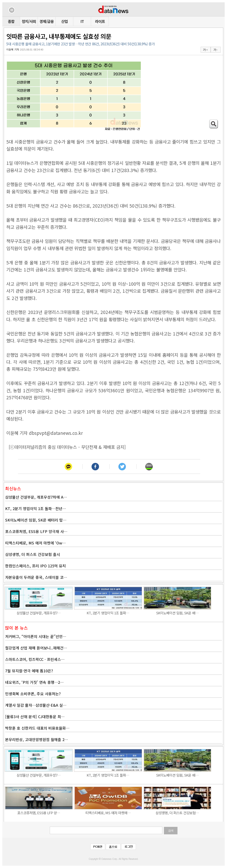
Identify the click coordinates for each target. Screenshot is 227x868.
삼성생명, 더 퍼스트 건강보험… (177, 813)
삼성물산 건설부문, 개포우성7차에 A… (36, 497)
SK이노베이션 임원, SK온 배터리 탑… (36, 520)
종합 (11, 21)
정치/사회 (29, 21)
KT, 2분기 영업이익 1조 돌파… (108, 613)
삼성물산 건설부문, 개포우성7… (39, 613)
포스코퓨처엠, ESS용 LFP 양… (39, 813)
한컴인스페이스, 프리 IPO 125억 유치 (35, 566)
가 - (215, 50)
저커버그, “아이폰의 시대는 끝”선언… (36, 636)
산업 (64, 21)
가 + (205, 50)
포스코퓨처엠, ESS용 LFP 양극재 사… (36, 531)
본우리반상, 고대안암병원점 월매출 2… (37, 739)
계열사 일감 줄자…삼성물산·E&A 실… (36, 705)
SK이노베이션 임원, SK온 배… (177, 613)
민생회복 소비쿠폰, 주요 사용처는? (33, 694)
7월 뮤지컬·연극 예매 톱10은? (29, 671)
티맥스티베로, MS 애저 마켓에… (108, 813)
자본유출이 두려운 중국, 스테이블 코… (36, 577)
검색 (171, 831)
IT (82, 21)
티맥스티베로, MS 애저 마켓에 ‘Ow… (35, 543)
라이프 (100, 21)
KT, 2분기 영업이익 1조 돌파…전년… (35, 508)
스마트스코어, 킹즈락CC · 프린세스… (35, 659)
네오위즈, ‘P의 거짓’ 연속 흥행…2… (34, 682)
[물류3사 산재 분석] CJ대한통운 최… (35, 717)
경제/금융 (47, 21)
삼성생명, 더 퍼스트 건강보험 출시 (33, 554)
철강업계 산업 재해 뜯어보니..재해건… (36, 648)
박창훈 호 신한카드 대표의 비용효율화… (37, 728)
